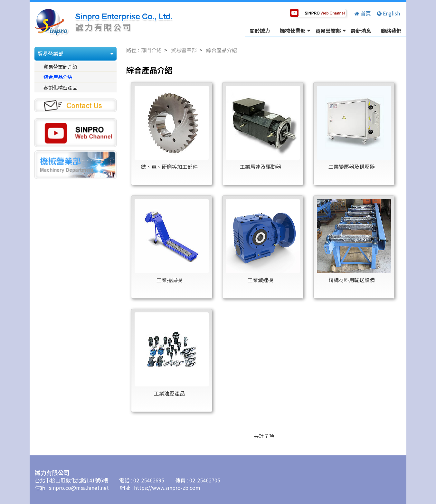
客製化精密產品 (60, 87)
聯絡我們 (391, 31)
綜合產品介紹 (58, 77)
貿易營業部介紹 (60, 66)
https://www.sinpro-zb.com (167, 488)
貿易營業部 (328, 31)
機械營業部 (293, 31)
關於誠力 (260, 31)
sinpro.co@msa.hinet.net (80, 488)
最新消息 (361, 31)
